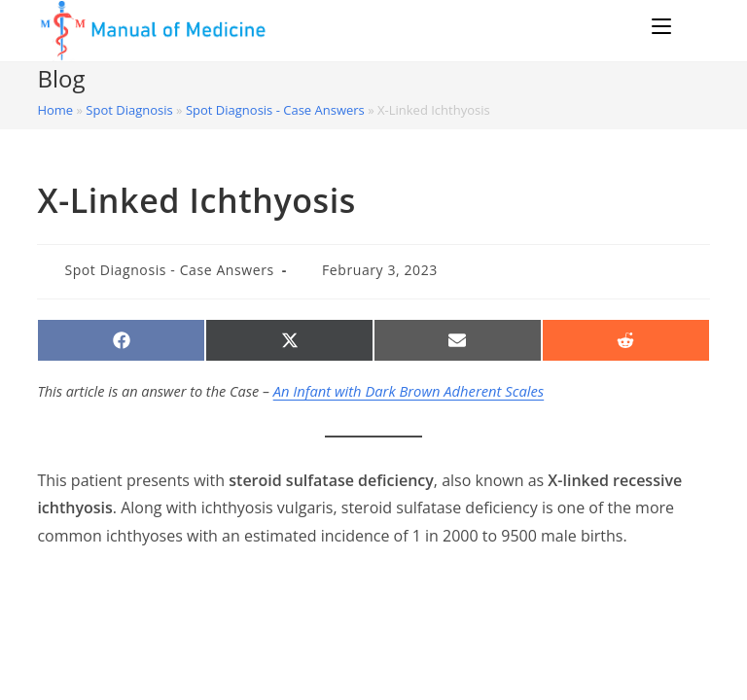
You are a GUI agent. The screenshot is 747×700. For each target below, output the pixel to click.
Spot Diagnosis (129, 113)
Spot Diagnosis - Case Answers (275, 113)
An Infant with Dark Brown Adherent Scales (407, 394)
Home (55, 113)
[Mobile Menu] (659, 26)
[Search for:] (691, 26)
